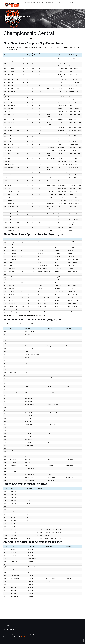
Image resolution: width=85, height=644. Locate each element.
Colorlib (12, 637)
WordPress (24, 637)
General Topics (28, 2)
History (63, 2)
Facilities (68, 2)
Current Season (56, 2)
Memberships (48, 2)
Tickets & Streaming (38, 2)
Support (74, 2)
